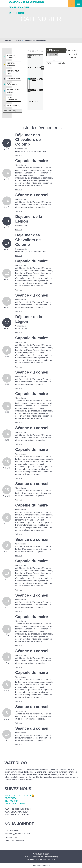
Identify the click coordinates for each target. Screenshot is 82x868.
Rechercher (18, 13)
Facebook (11, 798)
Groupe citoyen (15, 804)
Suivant (51, 59)
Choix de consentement (41, 866)
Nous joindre (19, 7)
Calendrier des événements (35, 40)
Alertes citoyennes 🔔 (19, 795)
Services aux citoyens (13, 40)
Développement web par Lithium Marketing (41, 857)
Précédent (54, 50)
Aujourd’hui (52, 55)
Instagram (11, 801)
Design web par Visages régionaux (41, 859)
